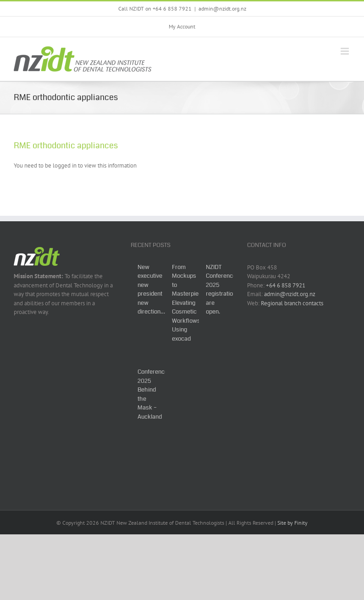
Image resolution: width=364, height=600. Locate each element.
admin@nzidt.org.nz (222, 8)
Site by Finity (292, 523)
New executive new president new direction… (151, 290)
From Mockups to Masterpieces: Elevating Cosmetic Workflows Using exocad (191, 303)
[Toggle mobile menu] (345, 51)
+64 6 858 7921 (286, 285)
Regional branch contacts (292, 303)
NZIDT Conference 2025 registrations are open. (223, 290)
